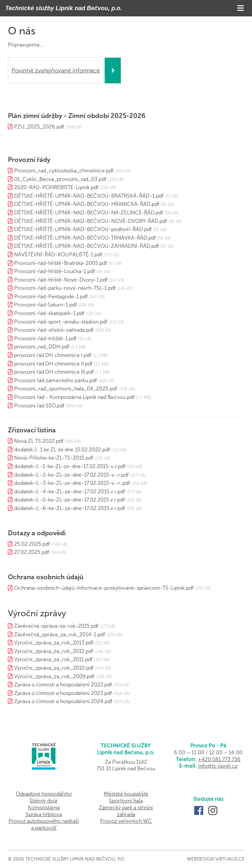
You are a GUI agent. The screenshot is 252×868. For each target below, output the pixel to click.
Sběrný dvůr (44, 801)
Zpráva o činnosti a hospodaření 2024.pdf (63, 701)
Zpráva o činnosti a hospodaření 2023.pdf (63, 693)
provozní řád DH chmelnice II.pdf (53, 364)
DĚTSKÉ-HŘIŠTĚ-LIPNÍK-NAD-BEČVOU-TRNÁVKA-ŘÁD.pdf (85, 238)
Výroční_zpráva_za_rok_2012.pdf (54, 651)
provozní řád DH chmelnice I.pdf (53, 355)
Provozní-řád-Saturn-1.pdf (45, 305)
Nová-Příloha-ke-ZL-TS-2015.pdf (54, 458)
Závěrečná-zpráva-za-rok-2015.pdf (56, 626)
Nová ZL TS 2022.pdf (39, 441)
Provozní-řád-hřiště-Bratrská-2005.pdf (61, 263)
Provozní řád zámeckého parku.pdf (55, 380)
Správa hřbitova (44, 814)
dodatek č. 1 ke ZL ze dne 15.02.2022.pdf (62, 450)
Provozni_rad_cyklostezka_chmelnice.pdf (64, 171)
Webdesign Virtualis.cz (216, 859)
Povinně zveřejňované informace (56, 70)
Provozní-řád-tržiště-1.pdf (45, 338)
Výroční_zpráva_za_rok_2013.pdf (54, 643)
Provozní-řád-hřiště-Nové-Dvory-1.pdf (61, 280)
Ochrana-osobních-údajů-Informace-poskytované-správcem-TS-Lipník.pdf (104, 588)
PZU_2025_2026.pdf (39, 127)
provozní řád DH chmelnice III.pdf (54, 372)
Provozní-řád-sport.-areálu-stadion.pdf (61, 322)
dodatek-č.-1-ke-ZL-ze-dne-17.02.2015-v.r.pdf (70, 466)
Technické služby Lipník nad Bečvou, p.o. (63, 8)
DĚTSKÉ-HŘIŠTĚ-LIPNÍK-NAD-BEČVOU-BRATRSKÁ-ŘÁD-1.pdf (89, 196)
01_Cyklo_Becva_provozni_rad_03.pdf (60, 179)
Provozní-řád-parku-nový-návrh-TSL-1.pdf (65, 288)
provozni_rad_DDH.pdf (42, 347)
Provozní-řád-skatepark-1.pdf (49, 313)
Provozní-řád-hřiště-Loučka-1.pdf (54, 271)
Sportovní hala (126, 801)
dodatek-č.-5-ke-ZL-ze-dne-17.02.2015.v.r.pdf (69, 500)
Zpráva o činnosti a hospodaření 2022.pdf (63, 685)
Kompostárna (44, 808)
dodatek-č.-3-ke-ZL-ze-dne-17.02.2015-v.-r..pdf (72, 483)
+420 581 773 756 (219, 759)
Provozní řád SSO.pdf (39, 406)
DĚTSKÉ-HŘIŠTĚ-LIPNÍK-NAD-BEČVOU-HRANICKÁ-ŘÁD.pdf (87, 204)
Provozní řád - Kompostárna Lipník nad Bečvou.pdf (74, 397)
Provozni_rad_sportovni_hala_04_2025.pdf (66, 389)
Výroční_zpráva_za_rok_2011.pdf (53, 659)
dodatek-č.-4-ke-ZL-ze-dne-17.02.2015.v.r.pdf (70, 492)
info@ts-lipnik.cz (218, 766)
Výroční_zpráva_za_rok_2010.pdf (54, 668)
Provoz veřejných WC (126, 821)
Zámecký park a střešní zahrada (126, 811)
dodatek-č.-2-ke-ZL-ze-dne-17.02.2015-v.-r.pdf (71, 475)
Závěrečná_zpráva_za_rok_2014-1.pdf (60, 634)
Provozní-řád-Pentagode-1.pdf (51, 296)
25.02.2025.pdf (32, 544)
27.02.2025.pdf (32, 552)
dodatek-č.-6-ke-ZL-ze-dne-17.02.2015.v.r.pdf (70, 508)
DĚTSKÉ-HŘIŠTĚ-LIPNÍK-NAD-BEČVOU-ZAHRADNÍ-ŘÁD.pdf (86, 246)
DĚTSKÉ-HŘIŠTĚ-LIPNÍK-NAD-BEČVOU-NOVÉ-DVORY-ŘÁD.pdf (91, 221)
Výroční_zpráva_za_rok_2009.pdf (54, 676)
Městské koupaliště (126, 794)
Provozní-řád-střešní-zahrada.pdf (54, 330)
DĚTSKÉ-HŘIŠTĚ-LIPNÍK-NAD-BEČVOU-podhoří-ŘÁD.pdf (83, 229)
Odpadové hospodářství (44, 794)
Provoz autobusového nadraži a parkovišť (44, 824)
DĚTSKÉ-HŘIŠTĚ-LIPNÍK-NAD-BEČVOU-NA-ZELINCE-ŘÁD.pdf (89, 213)
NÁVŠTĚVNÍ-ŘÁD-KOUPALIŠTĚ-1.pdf (58, 255)
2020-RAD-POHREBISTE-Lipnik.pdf (56, 187)
